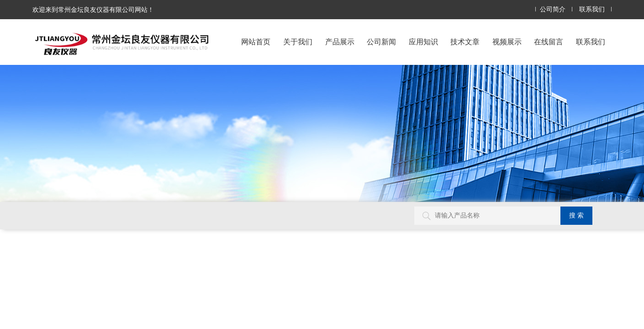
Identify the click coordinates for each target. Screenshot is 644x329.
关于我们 (298, 42)
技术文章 (465, 42)
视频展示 (507, 42)
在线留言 (549, 42)
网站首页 (256, 42)
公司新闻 (381, 42)
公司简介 (553, 9)
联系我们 (592, 9)
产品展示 (340, 42)
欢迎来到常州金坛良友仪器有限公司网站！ (93, 10)
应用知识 (423, 42)
